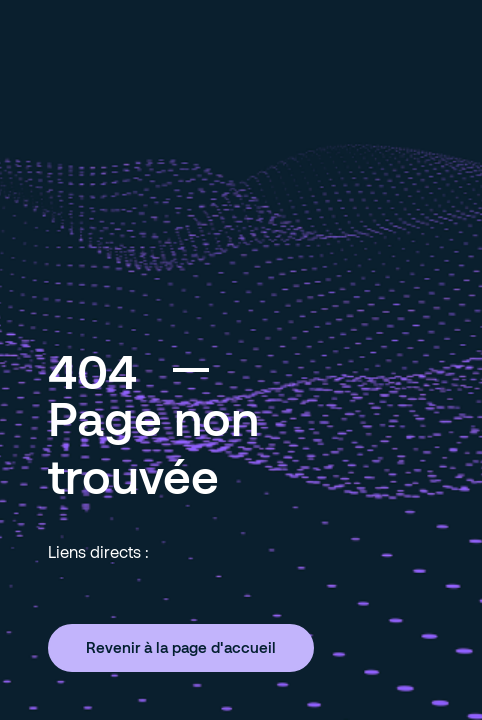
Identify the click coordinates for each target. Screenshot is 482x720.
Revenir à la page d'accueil (181, 647)
